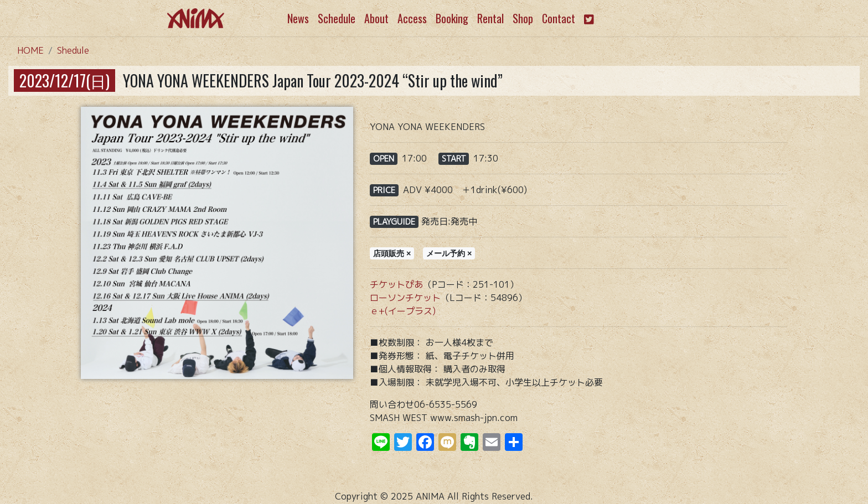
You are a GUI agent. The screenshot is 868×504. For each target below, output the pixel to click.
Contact (559, 18)
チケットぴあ (396, 284)
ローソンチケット (405, 298)
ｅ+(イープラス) (403, 311)
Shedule (73, 50)
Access (412, 18)
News (298, 18)
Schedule (337, 18)
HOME (30, 50)
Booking (452, 18)
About (376, 18)
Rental (490, 18)
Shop (523, 18)
